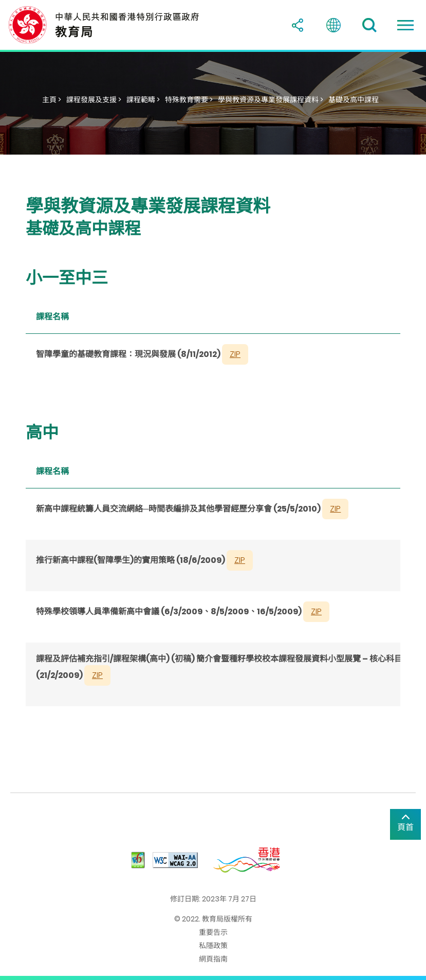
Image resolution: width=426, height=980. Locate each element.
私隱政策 (213, 946)
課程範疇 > (143, 100)
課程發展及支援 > (94, 100)
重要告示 (213, 932)
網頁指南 (213, 959)
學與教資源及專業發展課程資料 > (271, 100)
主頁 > (52, 100)
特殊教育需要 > (189, 100)
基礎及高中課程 (354, 100)
